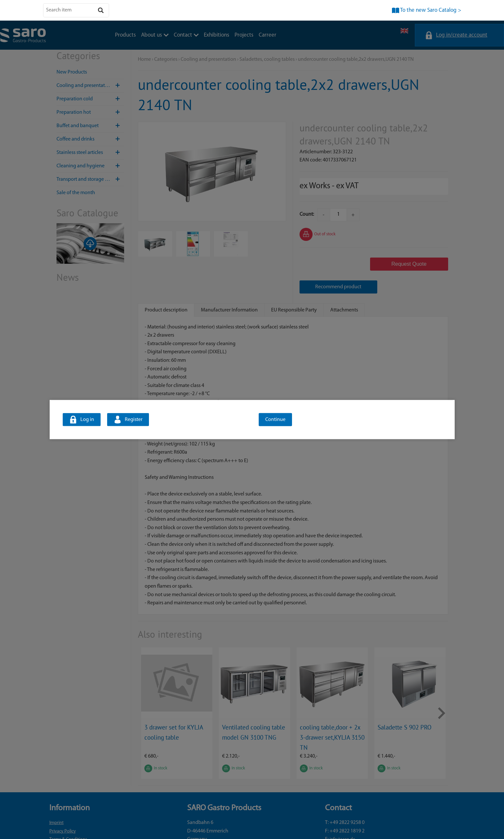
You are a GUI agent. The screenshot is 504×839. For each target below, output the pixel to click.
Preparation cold (90, 99)
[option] (177, 690)
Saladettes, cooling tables (267, 59)
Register (134, 420)
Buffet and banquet (90, 126)
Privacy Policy (63, 808)
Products (125, 35)
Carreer (268, 35)
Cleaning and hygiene (90, 166)
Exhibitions (217, 35)
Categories (166, 59)
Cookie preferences (68, 825)
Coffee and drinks (90, 139)
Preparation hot (90, 112)
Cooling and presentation (90, 86)
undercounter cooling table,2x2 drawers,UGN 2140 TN (356, 59)
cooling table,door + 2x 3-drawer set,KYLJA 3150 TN (332, 714)
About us (155, 35)
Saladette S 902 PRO (405, 704)
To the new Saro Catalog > (431, 10)
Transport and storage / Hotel (90, 179)
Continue (275, 420)
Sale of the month (76, 193)
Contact (186, 35)
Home (144, 59)
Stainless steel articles (90, 153)
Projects (244, 35)
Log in (87, 420)
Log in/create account (462, 35)
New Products (72, 72)
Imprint (57, 800)
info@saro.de (342, 817)
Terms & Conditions (68, 817)
